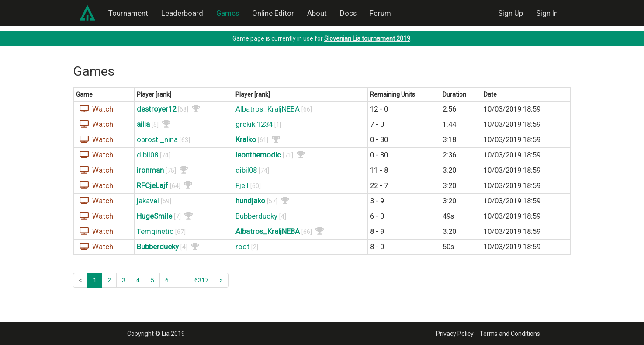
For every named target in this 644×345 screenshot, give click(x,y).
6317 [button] (201, 280)
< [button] (80, 280)
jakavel (148, 201)
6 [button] (167, 280)
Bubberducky (256, 216)
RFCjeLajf (152, 185)
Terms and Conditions (510, 334)
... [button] (182, 280)
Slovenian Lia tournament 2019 (367, 38)
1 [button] (95, 280)
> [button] (221, 280)
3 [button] (124, 280)
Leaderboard (182, 13)
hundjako (250, 201)
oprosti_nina (157, 139)
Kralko (246, 139)
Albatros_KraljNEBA (268, 109)
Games (228, 13)
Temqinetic (155, 231)
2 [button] (109, 280)
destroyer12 (156, 109)
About (317, 13)
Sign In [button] (547, 13)
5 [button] (152, 280)
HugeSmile (154, 216)
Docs (348, 13)
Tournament (128, 13)
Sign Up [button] (511, 13)
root (242, 247)
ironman (150, 170)
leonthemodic (258, 155)
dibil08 (147, 155)
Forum (380, 13)
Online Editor (273, 13)
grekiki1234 (254, 124)
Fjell (242, 185)
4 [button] (138, 280)
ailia (143, 124)
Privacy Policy (455, 334)
